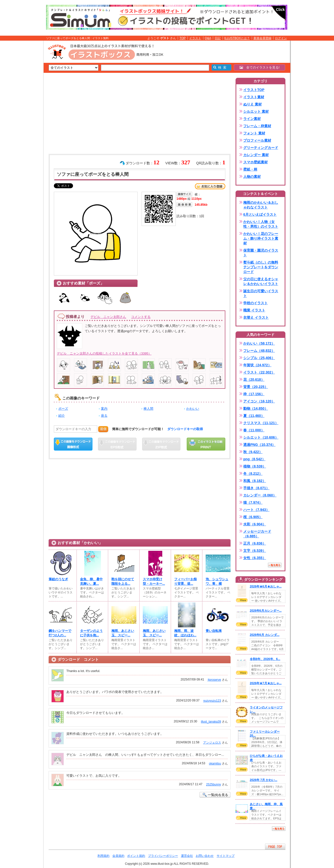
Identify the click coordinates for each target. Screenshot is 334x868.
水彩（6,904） (255, 524)
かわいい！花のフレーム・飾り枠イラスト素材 (261, 238)
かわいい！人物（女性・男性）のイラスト (261, 224)
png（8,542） (254, 459)
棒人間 (148, 409)
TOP (183, 38)
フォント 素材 (254, 133)
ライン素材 (252, 119)
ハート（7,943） (256, 510)
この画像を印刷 (206, 444)
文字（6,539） (255, 551)
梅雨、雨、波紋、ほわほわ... (185, 633)
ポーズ (63, 409)
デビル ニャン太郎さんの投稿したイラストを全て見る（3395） (104, 353)
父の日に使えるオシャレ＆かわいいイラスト (261, 281)
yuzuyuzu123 (212, 701)
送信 (103, 429)
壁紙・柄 (250, 169)
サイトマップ (226, 856)
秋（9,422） (253, 452)
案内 (104, 409)
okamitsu (215, 764)
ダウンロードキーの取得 (185, 429)
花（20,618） (254, 380)
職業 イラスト (254, 310)
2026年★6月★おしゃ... (266, 586)
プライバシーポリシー (163, 856)
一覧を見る (275, 565)
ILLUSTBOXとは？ (237, 38)
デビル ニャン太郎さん (108, 317)
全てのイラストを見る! (260, 67)
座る (104, 416)
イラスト (195, 38)
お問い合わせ (205, 856)
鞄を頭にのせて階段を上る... (123, 581)
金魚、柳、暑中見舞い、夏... (91, 581)
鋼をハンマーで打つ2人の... (60, 633)
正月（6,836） (255, 543)
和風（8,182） (255, 481)
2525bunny (214, 784)
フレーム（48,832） (259, 351)
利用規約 (103, 856)
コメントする (141, 317)
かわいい (193, 409)
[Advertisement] (20, 118)
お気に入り (210, 186)
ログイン (281, 38)
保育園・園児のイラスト (261, 253)
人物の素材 (252, 177)
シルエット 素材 (256, 111)
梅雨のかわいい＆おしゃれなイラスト (261, 205)
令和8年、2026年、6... (265, 659)
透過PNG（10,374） (259, 445)
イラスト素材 (254, 97)
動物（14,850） (256, 408)
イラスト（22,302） (259, 372)
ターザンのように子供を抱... (91, 633)
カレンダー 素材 (256, 155)
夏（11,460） (254, 416)
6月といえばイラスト (260, 214)
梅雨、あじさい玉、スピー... (123, 633)
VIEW (242, 600)
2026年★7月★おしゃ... (266, 683)
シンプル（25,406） (259, 358)
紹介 (62, 416)
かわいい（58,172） (259, 343)
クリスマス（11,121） (261, 423)
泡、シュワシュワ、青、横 (217, 581)
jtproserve (214, 680)
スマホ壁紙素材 (255, 162)
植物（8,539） (255, 466)
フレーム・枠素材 (257, 126)
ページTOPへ (275, 846)
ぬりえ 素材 (252, 104)
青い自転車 (214, 631)
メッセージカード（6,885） (257, 534)
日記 (218, 38)
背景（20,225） (256, 387)
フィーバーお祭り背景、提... (186, 581)
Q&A (208, 38)
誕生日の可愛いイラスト (261, 293)
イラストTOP (254, 90)
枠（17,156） (254, 394)
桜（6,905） (253, 517)
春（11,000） (254, 430)
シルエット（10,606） (261, 437)
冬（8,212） (253, 474)
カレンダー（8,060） (260, 495)
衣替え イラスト (256, 317)
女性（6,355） (255, 558)
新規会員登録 (262, 38)
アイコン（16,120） (259, 401)
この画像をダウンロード (73, 444)
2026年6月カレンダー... (266, 611)
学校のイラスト (255, 303)
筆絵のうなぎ (58, 579)
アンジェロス (212, 743)
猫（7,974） (253, 502)
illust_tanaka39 (211, 722)
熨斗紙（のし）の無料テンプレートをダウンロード (261, 267)
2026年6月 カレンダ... (265, 635)
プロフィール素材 (257, 140)
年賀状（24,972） (257, 365)
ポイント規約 (136, 856)
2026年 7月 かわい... (263, 780)
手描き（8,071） (256, 488)
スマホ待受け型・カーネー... (154, 581)
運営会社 (187, 856)
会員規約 (118, 856)
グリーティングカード (261, 148)
